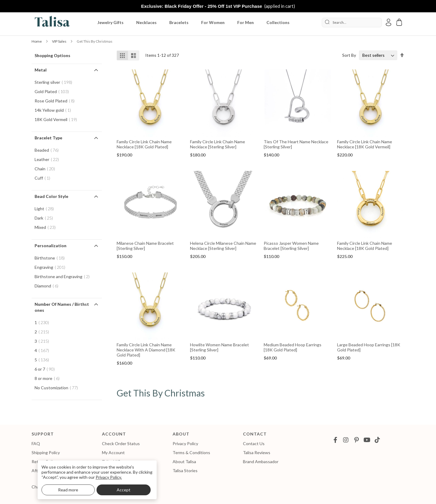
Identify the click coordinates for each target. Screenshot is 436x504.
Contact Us (254, 443)
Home (37, 41)
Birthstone (51, 258)
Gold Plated (54, 91)
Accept (124, 490)
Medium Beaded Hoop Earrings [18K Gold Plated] (293, 347)
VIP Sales (60, 41)
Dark (46, 218)
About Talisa (184, 461)
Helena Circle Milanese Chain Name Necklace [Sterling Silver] (223, 246)
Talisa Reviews (257, 452)
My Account (113, 452)
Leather (49, 159)
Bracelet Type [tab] (48, 138)
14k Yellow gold (55, 110)
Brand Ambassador (261, 461)
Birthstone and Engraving (64, 276)
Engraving (52, 267)
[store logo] (51, 22)
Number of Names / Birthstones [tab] (62, 307)
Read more (68, 490)
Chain (47, 169)
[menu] (196, 23)
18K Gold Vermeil (58, 119)
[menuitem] (112, 23)
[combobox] (352, 23)
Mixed (47, 227)
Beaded (48, 150)
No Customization (58, 388)
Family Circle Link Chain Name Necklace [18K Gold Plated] (144, 144)
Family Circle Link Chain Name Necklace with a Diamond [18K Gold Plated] (146, 350)
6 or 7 (46, 369)
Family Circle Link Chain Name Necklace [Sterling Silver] (218, 144)
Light (46, 209)
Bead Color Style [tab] (51, 196)
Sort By (349, 55)
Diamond (48, 286)
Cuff (44, 178)
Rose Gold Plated (56, 101)
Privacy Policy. (109, 477)
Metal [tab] (41, 70)
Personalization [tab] (51, 246)
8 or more (49, 378)
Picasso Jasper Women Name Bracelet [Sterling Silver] (291, 246)
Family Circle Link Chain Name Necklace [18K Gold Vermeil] (365, 144)
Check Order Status (121, 443)
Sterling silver (55, 82)
